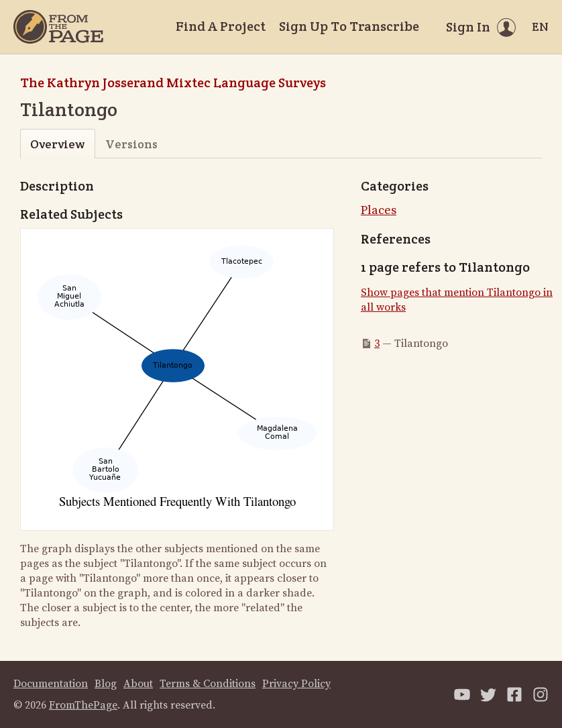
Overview (57, 144)
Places (379, 210)
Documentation (51, 684)
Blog (106, 684)
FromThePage (83, 705)
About (138, 684)
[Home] (58, 27)
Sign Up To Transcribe (349, 26)
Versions (131, 144)
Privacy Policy (296, 684)
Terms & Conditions (208, 684)
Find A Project (221, 26)
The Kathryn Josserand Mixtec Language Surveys (173, 83)
